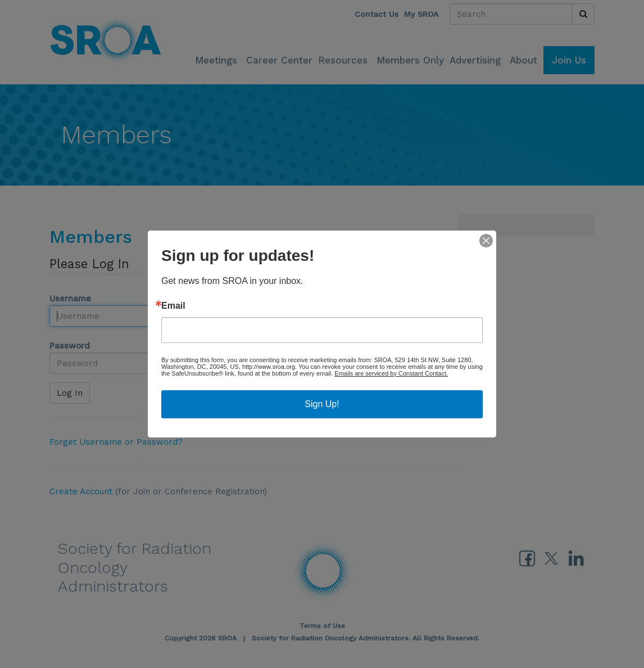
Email (173, 306)
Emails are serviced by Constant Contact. (391, 373)
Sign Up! (322, 404)
